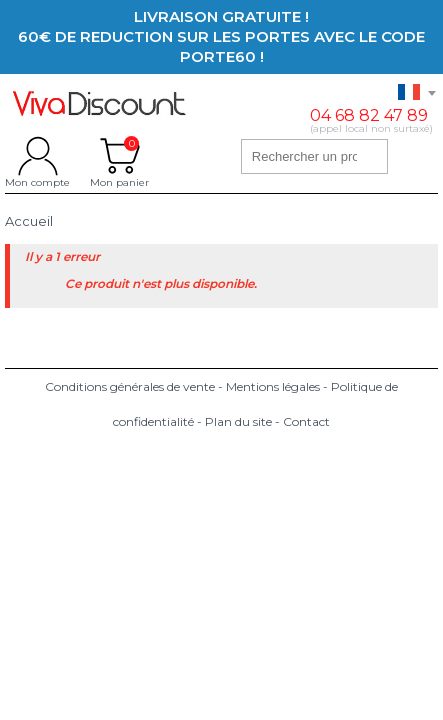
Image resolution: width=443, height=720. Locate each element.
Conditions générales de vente (130, 386)
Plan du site (238, 421)
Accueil (29, 221)
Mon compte (37, 156)
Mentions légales (273, 386)
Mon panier (119, 156)
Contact (306, 421)
